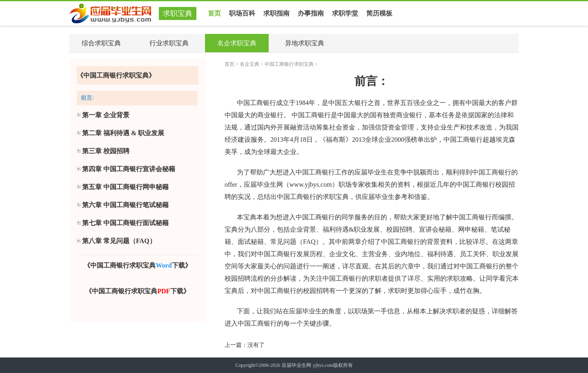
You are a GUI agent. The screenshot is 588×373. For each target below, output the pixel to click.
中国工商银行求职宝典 (289, 64)
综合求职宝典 (101, 43)
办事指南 (311, 13)
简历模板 (379, 11)
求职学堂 (345, 13)
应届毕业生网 (296, 365)
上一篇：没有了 (245, 345)
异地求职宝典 (305, 43)
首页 (214, 13)
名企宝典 (249, 64)
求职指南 (276, 13)
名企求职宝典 (237, 43)
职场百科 (242, 13)
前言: (87, 98)
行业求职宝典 (169, 43)
